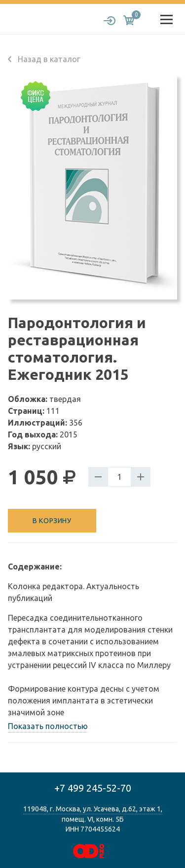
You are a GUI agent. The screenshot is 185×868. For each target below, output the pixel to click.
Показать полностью (48, 726)
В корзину (52, 521)
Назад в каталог (44, 59)
